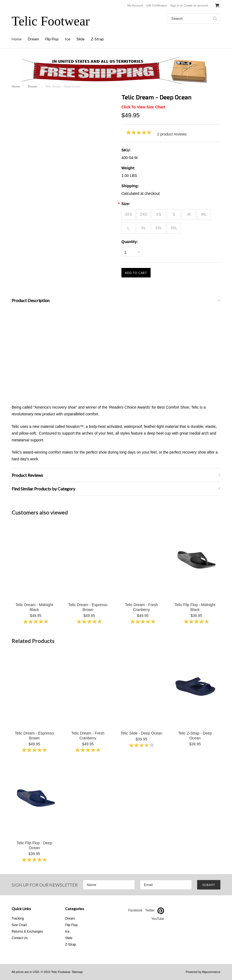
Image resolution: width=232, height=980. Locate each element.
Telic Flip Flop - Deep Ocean (34, 845)
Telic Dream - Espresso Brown (88, 607)
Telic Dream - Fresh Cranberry (141, 607)
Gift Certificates (156, 5)
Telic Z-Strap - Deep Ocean (195, 736)
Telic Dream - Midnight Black (34, 607)
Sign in (175, 5)
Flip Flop (52, 39)
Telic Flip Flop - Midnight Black (195, 607)
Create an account (196, 5)
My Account (135, 5)
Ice (68, 39)
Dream (33, 39)
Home (17, 39)
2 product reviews (172, 134)
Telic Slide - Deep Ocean (141, 733)
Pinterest (161, 911)
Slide (81, 39)
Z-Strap (97, 39)
